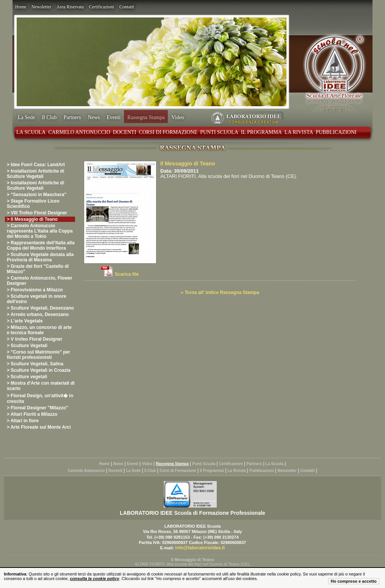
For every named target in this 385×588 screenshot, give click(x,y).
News (94, 117)
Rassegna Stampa (146, 117)
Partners (72, 117)
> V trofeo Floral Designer (34, 339)
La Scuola (31, 132)
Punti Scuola (219, 132)
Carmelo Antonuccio (79, 132)
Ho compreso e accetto (354, 581)
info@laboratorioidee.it (200, 548)
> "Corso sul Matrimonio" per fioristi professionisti (38, 355)
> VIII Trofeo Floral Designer (37, 213)
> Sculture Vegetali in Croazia (39, 370)
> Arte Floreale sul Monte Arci (39, 427)
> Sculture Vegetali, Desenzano (40, 308)
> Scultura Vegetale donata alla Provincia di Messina (40, 257)
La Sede (26, 117)
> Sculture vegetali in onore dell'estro (37, 299)
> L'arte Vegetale (25, 321)
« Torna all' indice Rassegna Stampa (220, 292)
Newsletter (41, 7)
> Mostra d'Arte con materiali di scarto (41, 386)
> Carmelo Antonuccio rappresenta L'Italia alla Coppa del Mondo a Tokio (40, 231)
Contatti (127, 7)
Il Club (49, 117)
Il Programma (261, 132)
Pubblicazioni (336, 132)
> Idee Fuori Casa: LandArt (36, 165)
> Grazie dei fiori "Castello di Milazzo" (38, 269)
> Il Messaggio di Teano (32, 219)
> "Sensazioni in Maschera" (37, 195)
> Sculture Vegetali (27, 346)
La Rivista (299, 132)
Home (21, 7)
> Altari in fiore (23, 421)
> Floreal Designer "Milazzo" (38, 408)
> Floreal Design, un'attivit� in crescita (40, 399)
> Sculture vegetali (27, 377)
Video (178, 117)
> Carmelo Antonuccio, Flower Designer (40, 281)
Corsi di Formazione (168, 132)
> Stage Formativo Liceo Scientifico (33, 204)
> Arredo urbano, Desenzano (38, 314)
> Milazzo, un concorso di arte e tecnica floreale (39, 330)
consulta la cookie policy (94, 579)
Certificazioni (102, 7)
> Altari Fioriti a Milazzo (32, 414)
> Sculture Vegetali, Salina (35, 364)
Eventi (114, 117)
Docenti (124, 132)
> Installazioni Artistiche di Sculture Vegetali (35, 174)
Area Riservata (70, 7)
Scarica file (127, 274)
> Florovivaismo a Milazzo (35, 290)
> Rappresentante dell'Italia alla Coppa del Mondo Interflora (41, 245)
